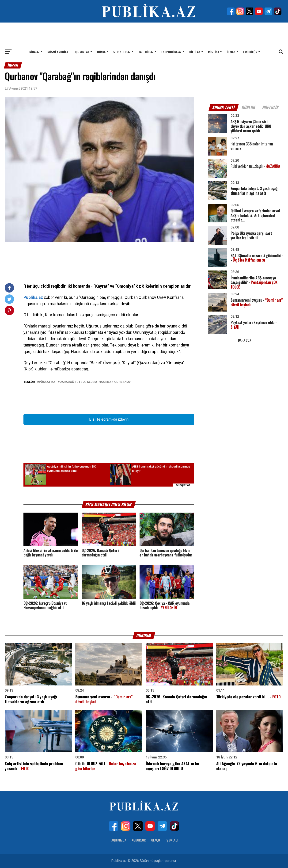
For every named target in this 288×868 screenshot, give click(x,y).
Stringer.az (122, 52)
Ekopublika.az (171, 52)
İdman (231, 52)
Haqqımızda (118, 840)
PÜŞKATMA (47, 382)
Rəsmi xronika (58, 52)
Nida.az (34, 52)
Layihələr (250, 52)
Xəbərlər (139, 840)
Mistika (214, 52)
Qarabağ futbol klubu (78, 382)
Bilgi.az (195, 52)
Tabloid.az (146, 52)
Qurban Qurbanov (116, 382)
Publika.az (33, 297)
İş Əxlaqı (172, 840)
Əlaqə (156, 840)
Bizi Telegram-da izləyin (109, 419)
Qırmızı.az (82, 52)
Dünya (101, 52)
